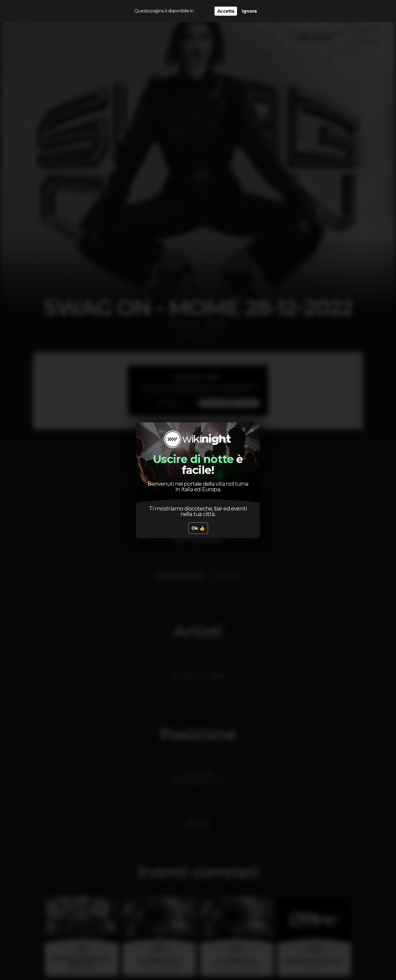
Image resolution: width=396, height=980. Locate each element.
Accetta (226, 11)
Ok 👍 (198, 528)
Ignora (249, 11)
